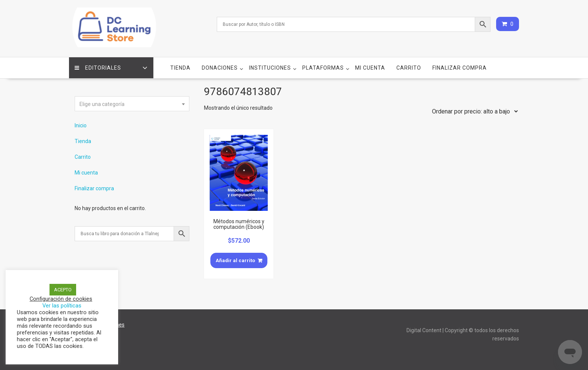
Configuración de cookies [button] (61, 299)
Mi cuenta (370, 68)
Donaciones (220, 68)
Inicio (81, 125)
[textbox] (132, 104)
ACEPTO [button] (63, 290)
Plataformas (323, 68)
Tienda (180, 68)
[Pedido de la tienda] (473, 111)
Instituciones (270, 68)
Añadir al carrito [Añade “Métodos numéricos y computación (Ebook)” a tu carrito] (235, 260)
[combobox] (132, 104)
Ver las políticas (62, 306)
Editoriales (98, 68)
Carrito (409, 68)
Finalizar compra (460, 68)
